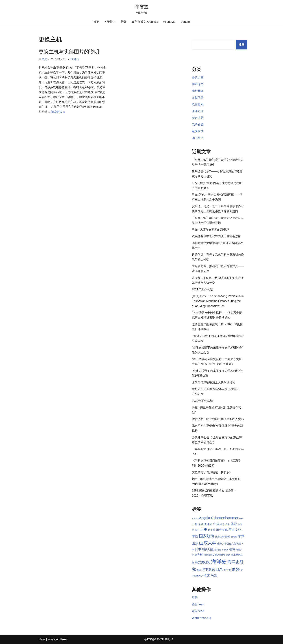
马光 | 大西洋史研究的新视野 (210, 229)
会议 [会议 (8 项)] (222, 524)
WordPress (61, 639)
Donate (185, 22)
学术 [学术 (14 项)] (241, 536)
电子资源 (198, 124)
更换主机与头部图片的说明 (69, 52)
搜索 (241, 45)
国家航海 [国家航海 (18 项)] (207, 536)
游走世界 (198, 118)
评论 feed (198, 611)
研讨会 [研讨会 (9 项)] (228, 570)
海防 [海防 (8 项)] (199, 570)
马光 (44, 59)
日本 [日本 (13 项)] (198, 549)
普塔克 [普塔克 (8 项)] (218, 550)
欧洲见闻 (198, 104)
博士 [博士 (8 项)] (197, 530)
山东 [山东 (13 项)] (195, 543)
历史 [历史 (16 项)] (204, 530)
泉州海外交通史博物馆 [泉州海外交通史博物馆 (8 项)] (215, 555)
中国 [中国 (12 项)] (216, 524)
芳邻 (124, 22)
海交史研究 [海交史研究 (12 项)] (203, 562)
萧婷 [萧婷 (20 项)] (236, 569)
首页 (96, 22)
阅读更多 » (58, 112)
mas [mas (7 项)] (241, 518)
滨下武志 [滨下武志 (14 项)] (208, 570)
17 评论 (75, 59)
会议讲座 (198, 78)
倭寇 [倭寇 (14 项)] (234, 524)
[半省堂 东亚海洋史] (141, 9)
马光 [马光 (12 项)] (214, 575)
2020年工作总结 (202, 401)
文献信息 (198, 98)
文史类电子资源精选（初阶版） (212, 472)
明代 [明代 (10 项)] (205, 549)
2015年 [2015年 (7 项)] (195, 518)
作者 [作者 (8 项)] (228, 524)
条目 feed (198, 604)
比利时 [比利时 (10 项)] (199, 555)
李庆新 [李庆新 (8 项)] (225, 550)
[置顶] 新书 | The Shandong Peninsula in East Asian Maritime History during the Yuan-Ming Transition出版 (218, 301)
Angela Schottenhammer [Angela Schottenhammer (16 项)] (219, 518)
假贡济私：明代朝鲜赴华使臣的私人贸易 (218, 419)
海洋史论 (198, 111)
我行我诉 (198, 91)
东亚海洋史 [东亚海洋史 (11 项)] (205, 524)
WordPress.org (201, 618)
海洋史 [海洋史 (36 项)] (219, 561)
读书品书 (198, 138)
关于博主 (110, 22)
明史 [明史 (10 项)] (211, 549)
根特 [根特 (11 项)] (232, 549)
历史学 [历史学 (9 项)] (212, 530)
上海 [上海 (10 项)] (195, 524)
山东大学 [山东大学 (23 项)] (208, 543)
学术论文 (198, 84)
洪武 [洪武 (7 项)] (228, 555)
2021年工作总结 (202, 289)
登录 (195, 598)
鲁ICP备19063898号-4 (159, 639)
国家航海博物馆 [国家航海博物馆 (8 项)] (223, 537)
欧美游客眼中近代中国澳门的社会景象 (216, 236)
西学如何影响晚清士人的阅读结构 (214, 382)
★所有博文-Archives (145, 22)
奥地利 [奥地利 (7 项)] (234, 537)
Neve (42, 639)
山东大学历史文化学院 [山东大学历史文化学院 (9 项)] (229, 544)
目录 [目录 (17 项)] (219, 569)
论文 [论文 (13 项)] (207, 575)
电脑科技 (198, 131)
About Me (169, 22)
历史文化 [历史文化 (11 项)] (222, 530)
